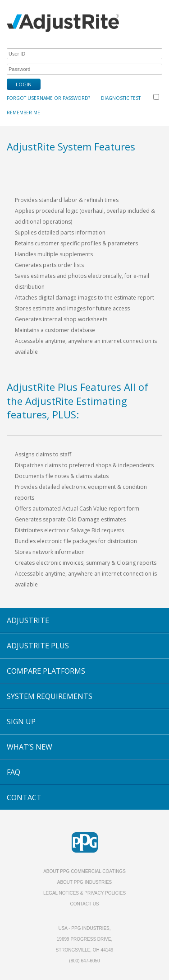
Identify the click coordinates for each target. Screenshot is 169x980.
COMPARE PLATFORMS (46, 671)
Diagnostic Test (121, 98)
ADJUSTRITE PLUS (38, 646)
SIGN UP (21, 722)
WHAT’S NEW (30, 747)
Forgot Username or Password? (48, 98)
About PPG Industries (85, 882)
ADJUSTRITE (28, 620)
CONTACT (24, 797)
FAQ (14, 772)
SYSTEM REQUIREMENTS (50, 696)
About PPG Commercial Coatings (84, 871)
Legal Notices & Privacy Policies (84, 893)
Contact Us (84, 904)
